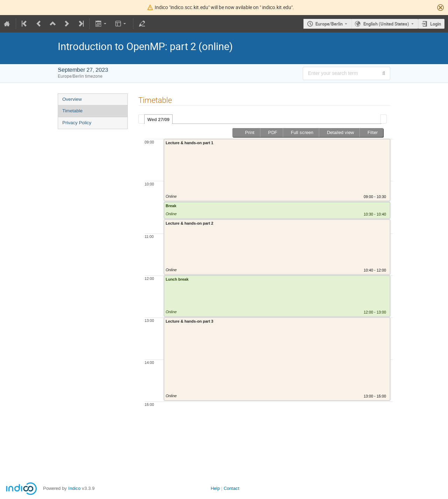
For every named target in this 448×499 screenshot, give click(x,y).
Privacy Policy (77, 123)
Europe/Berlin (329, 24)
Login (436, 24)
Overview (72, 99)
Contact (232, 488)
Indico (74, 488)
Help (215, 488)
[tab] (158, 119)
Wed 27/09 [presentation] (158, 120)
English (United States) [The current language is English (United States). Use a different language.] (386, 24)
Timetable (72, 111)
